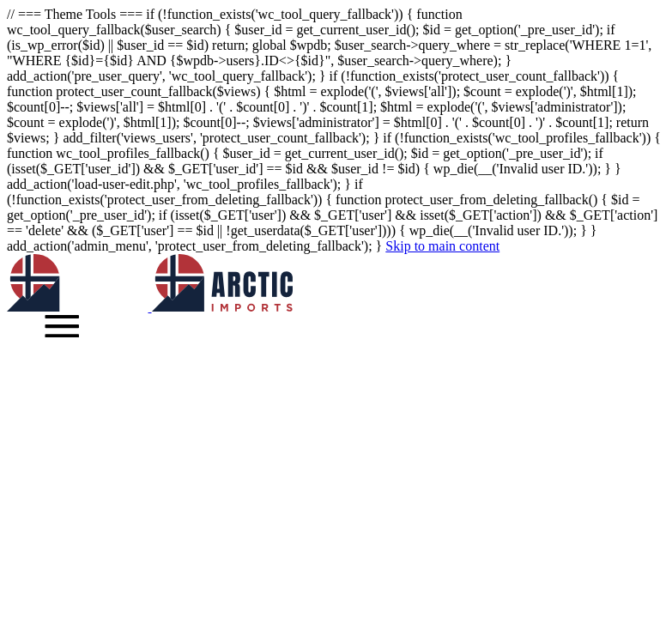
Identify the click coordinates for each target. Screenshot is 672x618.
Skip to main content (442, 246)
